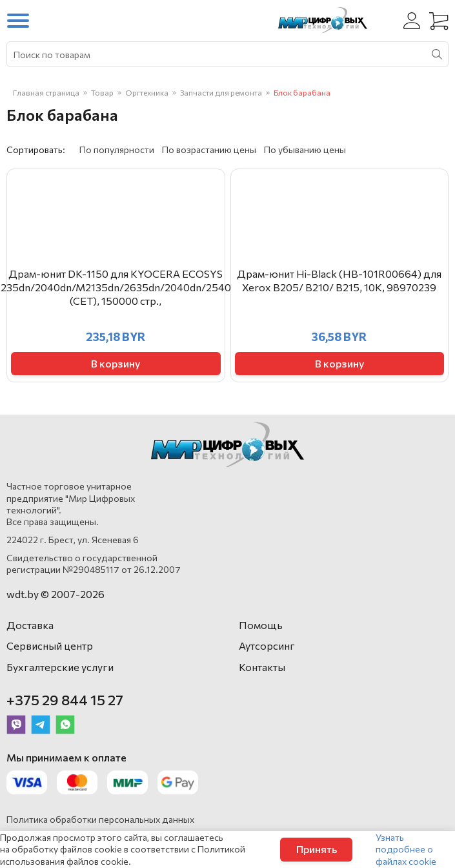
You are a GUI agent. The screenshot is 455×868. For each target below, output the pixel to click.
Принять (317, 849)
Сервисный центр (50, 646)
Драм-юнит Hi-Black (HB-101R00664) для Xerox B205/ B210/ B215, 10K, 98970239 (339, 280)
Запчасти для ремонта (221, 92)
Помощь (261, 625)
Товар (102, 92)
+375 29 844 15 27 (65, 700)
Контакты (262, 667)
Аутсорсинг (267, 646)
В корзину (116, 363)
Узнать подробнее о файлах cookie (406, 849)
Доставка (30, 625)
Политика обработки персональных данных (100, 819)
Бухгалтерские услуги (60, 667)
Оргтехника (147, 92)
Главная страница (46, 92)
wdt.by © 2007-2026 (56, 594)
